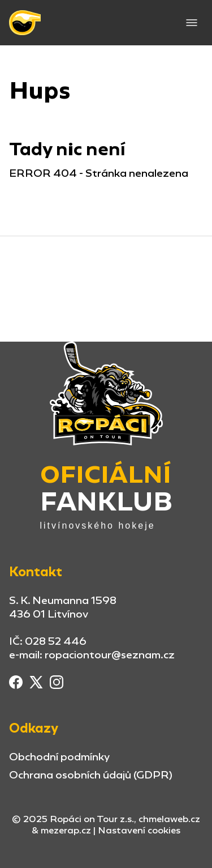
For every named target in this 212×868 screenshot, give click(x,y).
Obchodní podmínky (59, 757)
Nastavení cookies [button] (139, 831)
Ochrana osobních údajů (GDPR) (91, 775)
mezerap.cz (66, 830)
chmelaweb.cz (169, 819)
